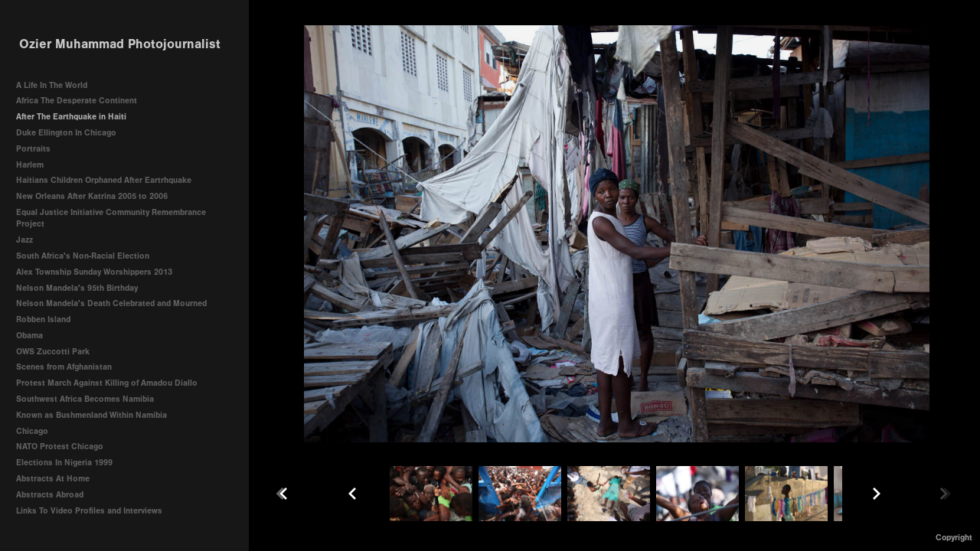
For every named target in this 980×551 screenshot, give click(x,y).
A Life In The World (52, 85)
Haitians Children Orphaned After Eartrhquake (104, 180)
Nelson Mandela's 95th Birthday (77, 288)
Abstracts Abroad (50, 495)
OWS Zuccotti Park (53, 352)
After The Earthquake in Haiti (71, 117)
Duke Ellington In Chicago (66, 133)
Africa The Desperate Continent (77, 101)
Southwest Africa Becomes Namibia (85, 399)
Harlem (30, 165)
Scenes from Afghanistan (64, 367)
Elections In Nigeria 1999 (64, 463)
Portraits (33, 149)
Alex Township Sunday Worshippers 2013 (94, 272)
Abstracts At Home (53, 479)
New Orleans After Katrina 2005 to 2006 (92, 196)
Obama (29, 336)
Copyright (954, 538)
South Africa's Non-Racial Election (83, 256)
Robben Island (43, 320)
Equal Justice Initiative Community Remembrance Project (111, 218)
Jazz (24, 240)
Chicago (32, 431)
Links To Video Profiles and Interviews (95, 511)
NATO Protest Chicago (60, 447)
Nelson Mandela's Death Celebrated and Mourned (111, 303)
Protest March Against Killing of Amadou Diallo (107, 383)
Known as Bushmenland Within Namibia (91, 415)
